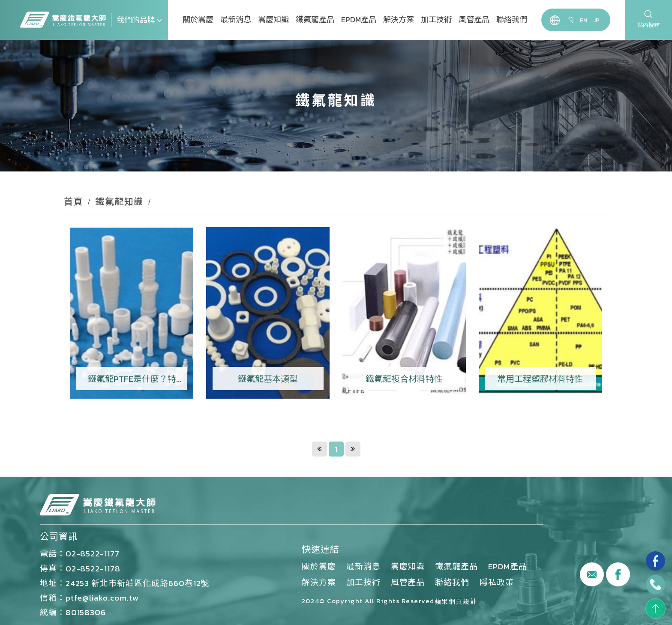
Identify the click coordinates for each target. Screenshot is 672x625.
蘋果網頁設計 (456, 602)
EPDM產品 (359, 20)
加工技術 (436, 20)
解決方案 (399, 20)
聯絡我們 (512, 20)
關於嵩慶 (198, 20)
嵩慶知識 (273, 20)
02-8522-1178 (93, 568)
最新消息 (236, 20)
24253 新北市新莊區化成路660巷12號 (138, 583)
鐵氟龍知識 (119, 202)
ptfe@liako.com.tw (102, 598)
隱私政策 (497, 582)
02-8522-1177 (93, 553)
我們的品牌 (139, 20)
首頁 (73, 202)
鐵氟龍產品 (315, 20)
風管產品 (474, 20)
